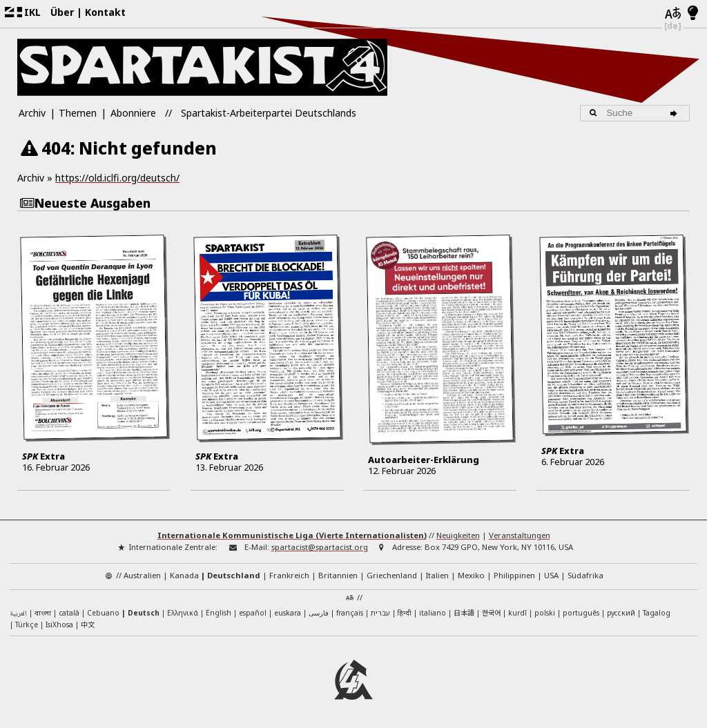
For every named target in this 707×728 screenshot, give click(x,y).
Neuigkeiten (458, 535)
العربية (18, 613)
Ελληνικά (183, 612)
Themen (78, 113)
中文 (88, 624)
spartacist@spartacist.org (320, 547)
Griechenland (392, 574)
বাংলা (43, 613)
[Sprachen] (673, 14)
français (350, 612)
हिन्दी (405, 612)
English (219, 612)
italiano (433, 612)
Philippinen (514, 574)
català (69, 612)
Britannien (338, 574)
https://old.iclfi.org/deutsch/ (117, 178)
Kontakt (105, 12)
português (581, 612)
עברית (380, 612)
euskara (288, 612)
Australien (142, 574)
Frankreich (289, 574)
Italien (437, 574)
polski (545, 612)
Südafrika (585, 574)
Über (62, 12)
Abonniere (133, 113)
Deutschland (234, 574)
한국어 (491, 612)
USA (551, 574)
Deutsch (144, 612)
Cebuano (103, 612)
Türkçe (27, 624)
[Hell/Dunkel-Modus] (693, 14)
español (253, 612)
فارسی (319, 612)
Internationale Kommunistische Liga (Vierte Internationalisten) (292, 535)
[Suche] (676, 113)
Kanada (184, 574)
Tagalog (657, 612)
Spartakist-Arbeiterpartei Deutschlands (269, 113)
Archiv (32, 113)
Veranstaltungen (520, 535)
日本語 (464, 612)
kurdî (517, 612)
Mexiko (471, 574)
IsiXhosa (59, 624)
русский (621, 612)
